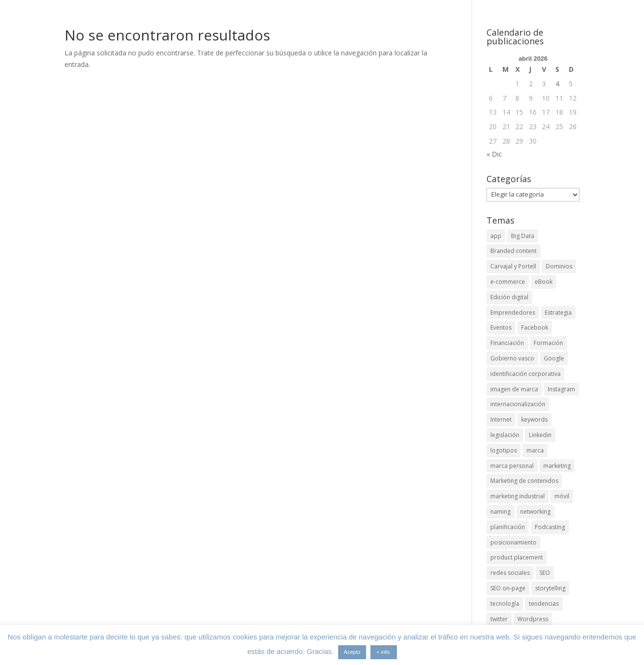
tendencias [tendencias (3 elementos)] (544, 604)
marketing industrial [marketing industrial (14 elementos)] (518, 496)
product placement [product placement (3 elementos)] (517, 557)
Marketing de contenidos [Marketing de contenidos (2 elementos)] (524, 481)
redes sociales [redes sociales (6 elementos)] (510, 573)
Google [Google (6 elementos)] (554, 358)
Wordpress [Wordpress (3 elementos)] (533, 619)
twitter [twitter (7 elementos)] (499, 619)
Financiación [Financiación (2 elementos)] (507, 343)
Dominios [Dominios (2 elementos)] (559, 266)
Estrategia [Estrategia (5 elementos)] (558, 313)
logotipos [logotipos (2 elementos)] (504, 450)
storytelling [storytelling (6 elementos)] (550, 588)
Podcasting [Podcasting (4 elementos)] (550, 527)
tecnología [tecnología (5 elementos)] (505, 604)
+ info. (383, 652)
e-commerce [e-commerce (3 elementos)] (508, 282)
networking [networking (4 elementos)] (535, 512)
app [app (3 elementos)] (496, 236)
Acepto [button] (352, 652)
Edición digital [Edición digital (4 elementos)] (509, 297)
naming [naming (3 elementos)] (500, 512)
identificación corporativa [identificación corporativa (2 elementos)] (526, 374)
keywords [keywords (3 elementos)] (534, 419)
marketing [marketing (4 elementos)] (557, 466)
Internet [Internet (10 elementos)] (501, 419)
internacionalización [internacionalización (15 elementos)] (518, 404)
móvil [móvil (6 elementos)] (562, 496)
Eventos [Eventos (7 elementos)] (501, 327)
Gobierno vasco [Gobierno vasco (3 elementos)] (512, 358)
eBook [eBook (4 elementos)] (544, 282)
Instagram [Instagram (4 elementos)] (561, 389)
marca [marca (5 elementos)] (535, 450)
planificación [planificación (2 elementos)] (508, 527)
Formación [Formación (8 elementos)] (548, 343)
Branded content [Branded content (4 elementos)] (513, 251)
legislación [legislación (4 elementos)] (505, 435)
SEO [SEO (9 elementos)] (545, 573)
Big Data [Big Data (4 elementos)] (523, 236)
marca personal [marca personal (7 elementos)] (512, 466)
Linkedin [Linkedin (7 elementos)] (540, 435)
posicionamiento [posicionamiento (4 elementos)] (513, 542)
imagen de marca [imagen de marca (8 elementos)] (514, 389)
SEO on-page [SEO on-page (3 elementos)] (508, 588)
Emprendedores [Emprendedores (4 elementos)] (513, 313)
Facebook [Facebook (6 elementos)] (535, 327)
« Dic (494, 154)
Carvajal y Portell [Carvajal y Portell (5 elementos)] (513, 266)
